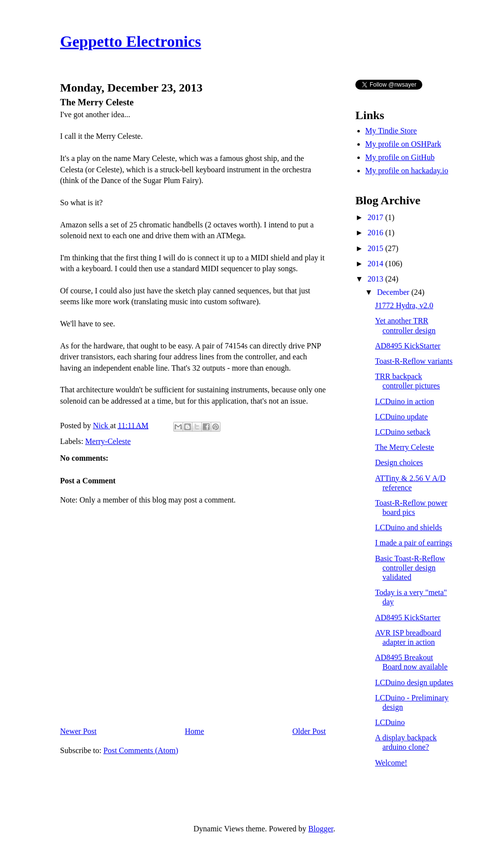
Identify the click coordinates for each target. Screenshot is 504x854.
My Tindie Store (391, 131)
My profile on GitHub (400, 157)
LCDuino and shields (409, 527)
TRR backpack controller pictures (408, 381)
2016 (377, 233)
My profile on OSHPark (403, 144)
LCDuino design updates (414, 682)
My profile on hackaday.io (407, 171)
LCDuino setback (403, 432)
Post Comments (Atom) (141, 750)
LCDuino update (401, 417)
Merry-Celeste (108, 441)
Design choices (399, 462)
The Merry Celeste (405, 447)
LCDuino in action (405, 401)
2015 (377, 248)
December (394, 292)
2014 (377, 264)
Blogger (321, 829)
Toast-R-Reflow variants (414, 361)
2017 (377, 217)
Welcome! (391, 763)
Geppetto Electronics (130, 41)
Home (195, 731)
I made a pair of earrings (414, 543)
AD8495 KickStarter (408, 346)
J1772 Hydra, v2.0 (404, 305)
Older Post (309, 731)
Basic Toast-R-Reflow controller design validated (410, 568)
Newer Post (78, 731)
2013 (377, 279)
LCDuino (390, 722)
